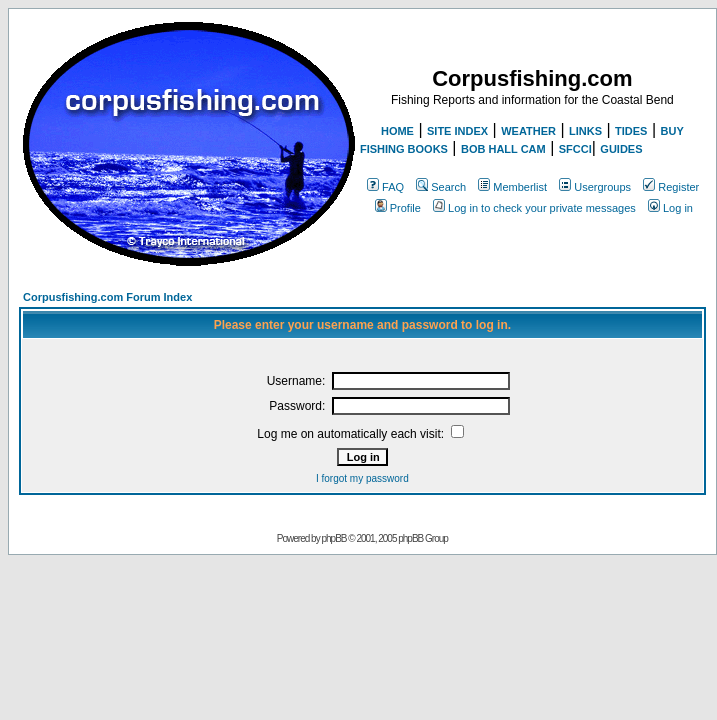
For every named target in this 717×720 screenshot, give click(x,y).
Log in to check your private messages (534, 208)
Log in (670, 208)
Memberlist (512, 187)
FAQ (385, 187)
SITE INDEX (457, 131)
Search (441, 187)
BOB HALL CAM (503, 149)
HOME (397, 131)
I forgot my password (362, 478)
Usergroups (595, 187)
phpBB (333, 538)
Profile (398, 208)
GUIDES (621, 149)
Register (671, 187)
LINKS (585, 131)
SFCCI (575, 149)
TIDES (631, 131)
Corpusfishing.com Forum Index (107, 297)
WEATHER (528, 131)
